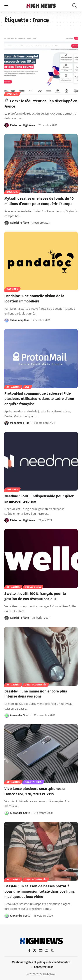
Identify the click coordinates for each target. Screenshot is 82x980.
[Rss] (52, 950)
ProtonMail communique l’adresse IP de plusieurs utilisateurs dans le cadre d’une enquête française (39, 399)
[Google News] (41, 950)
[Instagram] (46, 950)
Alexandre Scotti (20, 715)
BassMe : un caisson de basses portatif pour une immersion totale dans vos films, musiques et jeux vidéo (40, 891)
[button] (8, 5)
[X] (35, 950)
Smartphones (33, 782)
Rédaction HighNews (23, 125)
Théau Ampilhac (20, 320)
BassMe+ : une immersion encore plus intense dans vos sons (36, 694)
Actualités (13, 387)
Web (27, 387)
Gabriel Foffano (19, 223)
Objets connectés (36, 685)
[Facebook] (29, 950)
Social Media (33, 587)
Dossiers (12, 94)
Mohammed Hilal (20, 423)
